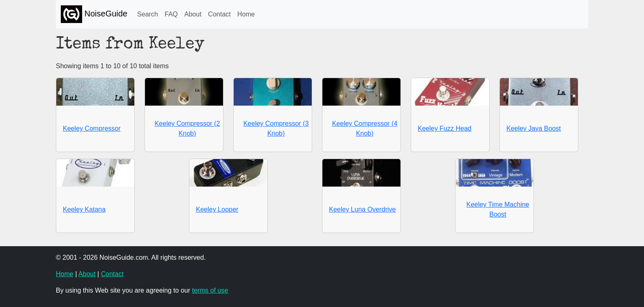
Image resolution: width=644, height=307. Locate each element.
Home (246, 14)
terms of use (210, 290)
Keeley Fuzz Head (445, 128)
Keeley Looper (217, 209)
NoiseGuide (94, 14)
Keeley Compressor (92, 128)
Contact (220, 14)
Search (148, 14)
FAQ (171, 14)
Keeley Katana (84, 209)
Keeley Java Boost (534, 128)
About (193, 14)
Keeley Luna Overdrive (362, 209)
